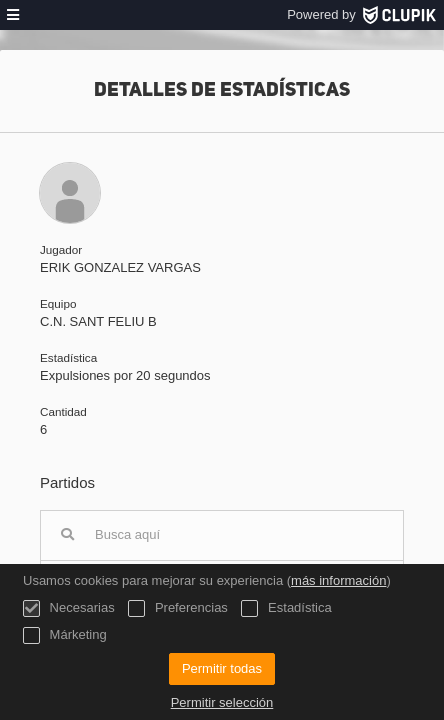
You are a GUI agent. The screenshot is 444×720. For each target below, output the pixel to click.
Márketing (65, 635)
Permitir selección (222, 702)
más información (338, 580)
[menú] (13, 15)
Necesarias (69, 608)
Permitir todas (222, 668)
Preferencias (178, 608)
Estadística (286, 608)
